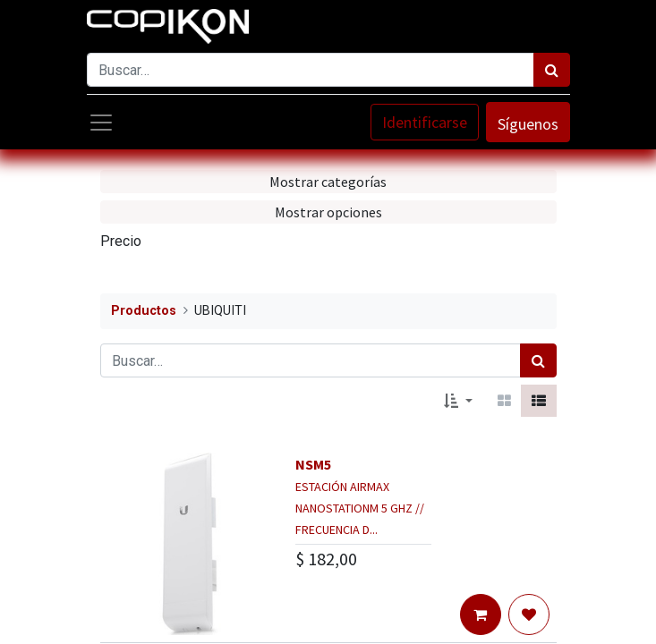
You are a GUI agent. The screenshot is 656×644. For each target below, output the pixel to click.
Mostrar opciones (328, 212)
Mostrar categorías (328, 182)
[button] (458, 401)
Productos (144, 311)
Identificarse (425, 122)
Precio (121, 241)
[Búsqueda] (552, 70)
